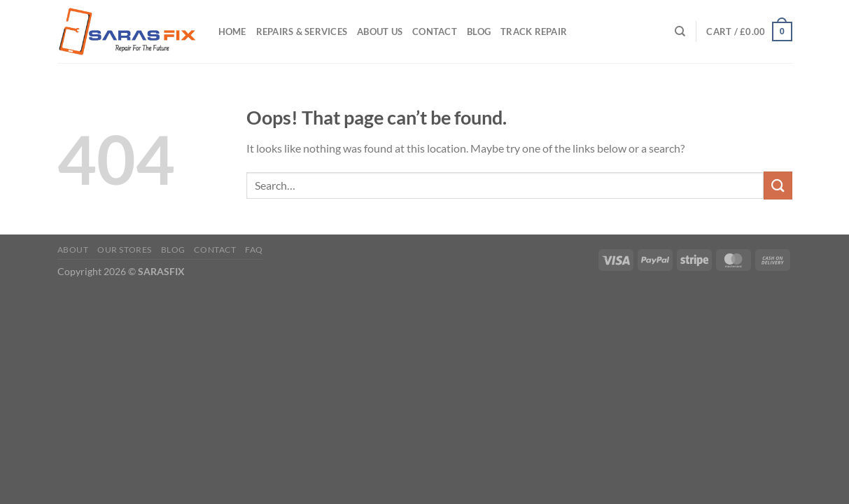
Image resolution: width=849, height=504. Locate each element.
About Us (380, 31)
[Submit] (778, 185)
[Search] (680, 31)
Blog (479, 31)
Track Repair (534, 31)
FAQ (254, 250)
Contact (435, 31)
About (73, 250)
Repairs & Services (302, 31)
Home (232, 31)
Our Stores (125, 250)
